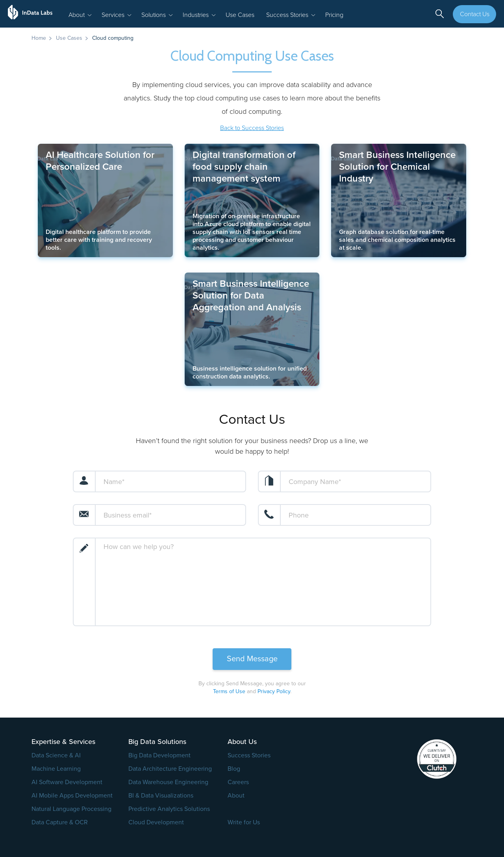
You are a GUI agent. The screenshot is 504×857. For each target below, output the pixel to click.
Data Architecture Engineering (170, 769)
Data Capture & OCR (60, 822)
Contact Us (475, 14)
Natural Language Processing (71, 809)
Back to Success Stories (252, 128)
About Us (242, 742)
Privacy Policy (274, 691)
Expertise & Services (63, 742)
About (236, 796)
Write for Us (244, 822)
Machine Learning (56, 769)
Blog (234, 769)
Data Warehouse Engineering (168, 782)
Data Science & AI (56, 755)
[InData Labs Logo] (33, 14)
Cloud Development (156, 822)
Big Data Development (159, 755)
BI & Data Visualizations (161, 796)
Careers (238, 782)
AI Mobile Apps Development (72, 796)
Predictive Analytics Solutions (169, 809)
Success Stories (249, 755)
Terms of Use (229, 691)
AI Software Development (67, 782)
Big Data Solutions (157, 742)
